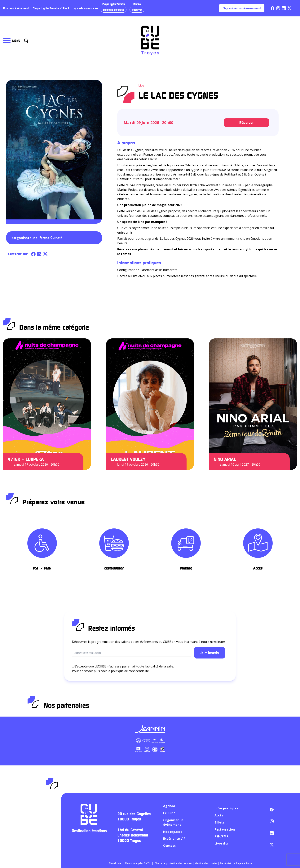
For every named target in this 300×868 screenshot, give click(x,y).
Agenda (169, 806)
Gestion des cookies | (207, 863)
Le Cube (169, 813)
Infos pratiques (226, 808)
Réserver (137, 10)
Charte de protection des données (174, 863)
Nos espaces (173, 832)
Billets (219, 822)
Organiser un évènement (242, 8)
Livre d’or (222, 843)
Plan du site (115, 863)
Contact (169, 846)
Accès (219, 815)
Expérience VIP (174, 839)
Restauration (225, 829)
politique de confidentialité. (130, 671)
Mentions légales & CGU (138, 863)
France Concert (51, 237)
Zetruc (249, 863)
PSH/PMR (221, 836)
